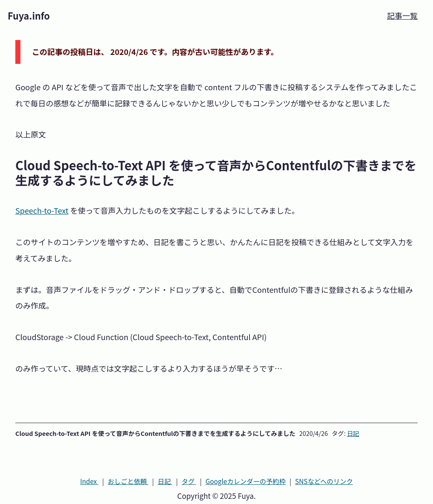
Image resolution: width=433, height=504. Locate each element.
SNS (324, 481)
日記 (353, 433)
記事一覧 (402, 15)
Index (89, 481)
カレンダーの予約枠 (246, 481)
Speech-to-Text (42, 210)
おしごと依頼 (128, 481)
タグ (189, 481)
